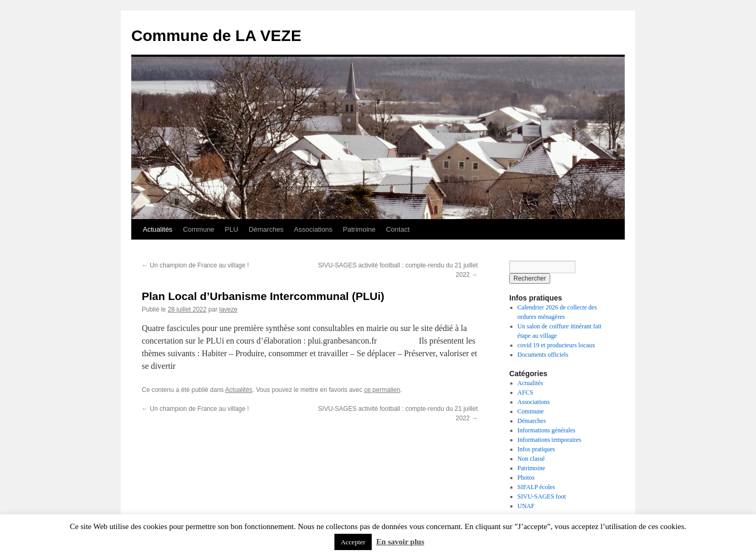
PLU (231, 229)
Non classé (531, 459)
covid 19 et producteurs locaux (556, 345)
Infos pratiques (537, 449)
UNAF (526, 506)
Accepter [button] (353, 542)
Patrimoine (359, 229)
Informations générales (547, 430)
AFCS (526, 392)
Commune (198, 229)
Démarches (266, 229)
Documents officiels (543, 355)
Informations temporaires (550, 440)
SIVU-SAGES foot (542, 496)
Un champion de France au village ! (195, 265)
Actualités (157, 229)
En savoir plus (400, 542)
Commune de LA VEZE (216, 35)
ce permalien (382, 390)
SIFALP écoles (537, 487)
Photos (526, 478)
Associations (313, 229)
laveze (228, 309)
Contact (398, 229)
